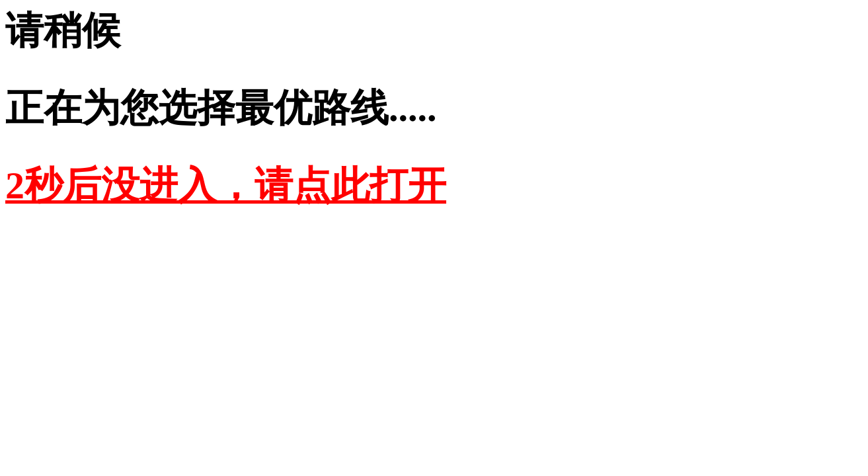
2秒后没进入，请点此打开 (226, 185)
